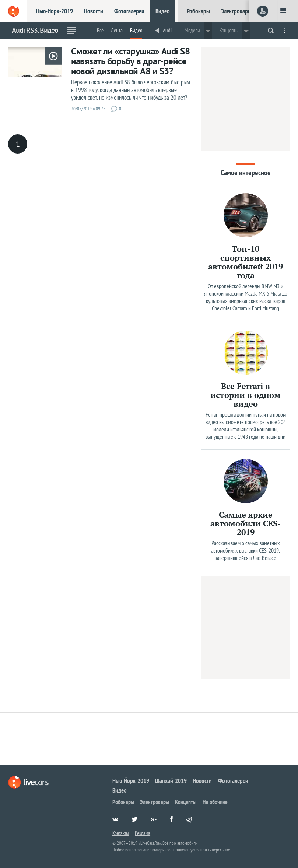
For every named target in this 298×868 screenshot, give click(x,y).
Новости (94, 11)
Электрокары (236, 11)
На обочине (215, 802)
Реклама (143, 833)
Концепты (186, 802)
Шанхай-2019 (171, 781)
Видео (163, 11)
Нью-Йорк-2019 (55, 11)
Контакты (121, 833)
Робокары (198, 11)
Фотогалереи (129, 11)
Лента (117, 30)
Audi (167, 30)
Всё (100, 30)
